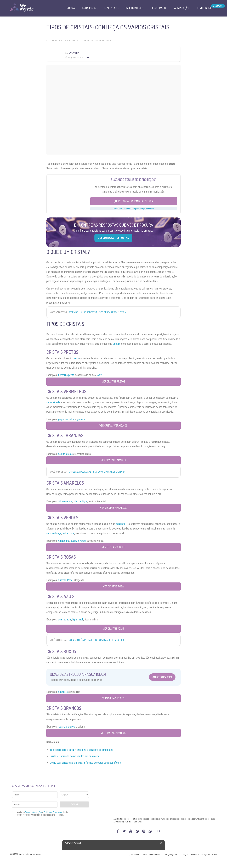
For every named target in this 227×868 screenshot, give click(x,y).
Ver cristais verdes (113, 547)
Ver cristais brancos (113, 733)
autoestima (68, 533)
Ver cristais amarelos (113, 508)
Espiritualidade (134, 8)
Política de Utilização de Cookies (204, 855)
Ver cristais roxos (113, 698)
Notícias (71, 8)
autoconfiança (54, 533)
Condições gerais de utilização (176, 855)
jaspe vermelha (66, 419)
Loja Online (205, 8)
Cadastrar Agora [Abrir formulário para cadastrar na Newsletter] (162, 677)
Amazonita (64, 541)
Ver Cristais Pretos (114, 381)
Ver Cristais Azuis (113, 629)
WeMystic (74, 53)
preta (76, 358)
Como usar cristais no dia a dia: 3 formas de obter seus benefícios (85, 763)
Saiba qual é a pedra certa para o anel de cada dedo (97, 640)
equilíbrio (121, 524)
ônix (100, 375)
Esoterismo (159, 8)
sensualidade (53, 402)
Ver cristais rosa (113, 586)
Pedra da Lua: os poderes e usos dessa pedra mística (97, 312)
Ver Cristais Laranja (113, 460)
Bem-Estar (110, 8)
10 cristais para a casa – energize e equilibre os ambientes (81, 750)
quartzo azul (65, 619)
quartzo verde (78, 541)
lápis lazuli (78, 619)
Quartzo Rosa (65, 580)
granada (81, 419)
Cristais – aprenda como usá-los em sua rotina (75, 756)
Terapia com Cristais (64, 41)
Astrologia (89, 8)
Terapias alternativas (97, 41)
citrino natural (65, 501)
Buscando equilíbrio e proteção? (134, 180)
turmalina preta (66, 375)
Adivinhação (182, 8)
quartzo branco (67, 727)
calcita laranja (65, 454)
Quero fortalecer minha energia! (134, 201)
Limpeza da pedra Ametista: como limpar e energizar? (97, 472)
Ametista (63, 692)
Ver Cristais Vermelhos (113, 425)
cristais (117, 344)
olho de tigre (80, 501)
